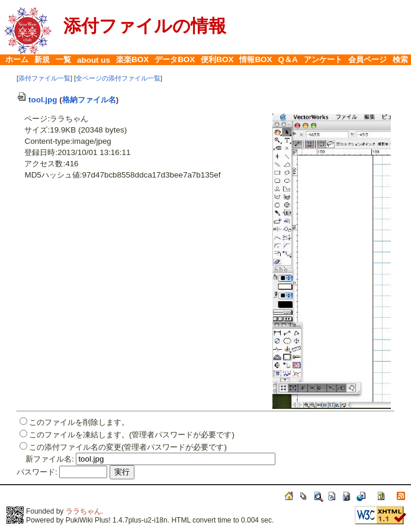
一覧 (63, 59)
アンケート (323, 59)
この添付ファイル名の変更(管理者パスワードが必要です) (128, 447)
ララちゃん (84, 511)
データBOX (175, 59)
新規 (42, 59)
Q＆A (288, 59)
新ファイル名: (50, 459)
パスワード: (37, 472)
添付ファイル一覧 (44, 78)
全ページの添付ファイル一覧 (118, 78)
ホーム (17, 59)
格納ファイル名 (89, 100)
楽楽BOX (132, 59)
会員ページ (367, 59)
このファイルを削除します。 (79, 422)
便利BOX (217, 59)
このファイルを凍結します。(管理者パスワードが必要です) (132, 435)
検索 (400, 59)
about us (94, 60)
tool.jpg (37, 100)
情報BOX (256, 59)
